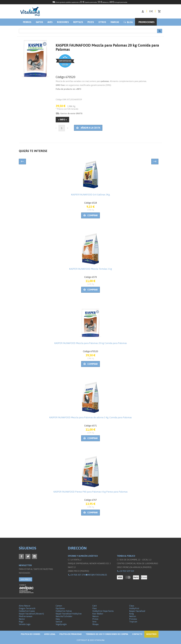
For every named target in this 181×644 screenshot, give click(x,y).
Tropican (133, 622)
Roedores (63, 22)
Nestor (22, 619)
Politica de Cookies (31, 634)
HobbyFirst (134, 608)
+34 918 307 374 (76, 575)
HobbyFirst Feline (64, 611)
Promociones (146, 22)
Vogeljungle (61, 624)
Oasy (58, 619)
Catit (95, 606)
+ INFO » (62, 120)
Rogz (21, 622)
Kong (131, 614)
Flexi (95, 608)
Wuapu (96, 624)
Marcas (115, 22)
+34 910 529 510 (125, 571)
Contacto (137, 634)
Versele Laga (25, 624)
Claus (132, 606)
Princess (133, 619)
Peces (91, 22)
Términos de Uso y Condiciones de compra (107, 634)
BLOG (128, 22)
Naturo (95, 616)
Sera (94, 622)
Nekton (133, 616)
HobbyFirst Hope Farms (103, 611)
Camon (59, 606)
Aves (50, 22)
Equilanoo (60, 608)
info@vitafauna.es (96, 575)
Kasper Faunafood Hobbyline (69, 614)
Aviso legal (50, 634)
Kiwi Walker (98, 614)
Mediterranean (26, 616)
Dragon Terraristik (27, 608)
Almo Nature (25, 606)
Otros (102, 22)
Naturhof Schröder (64, 616)
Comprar (90, 215)
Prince (95, 619)
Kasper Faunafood (137, 611)
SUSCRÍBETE (26, 579)
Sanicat (59, 622)
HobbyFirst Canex (27, 611)
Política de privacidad (71, 634)
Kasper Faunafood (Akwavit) (31, 614)
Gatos (39, 22)
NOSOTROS (151, 634)
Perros (27, 22)
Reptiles (78, 22)
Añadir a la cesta (88, 128)
